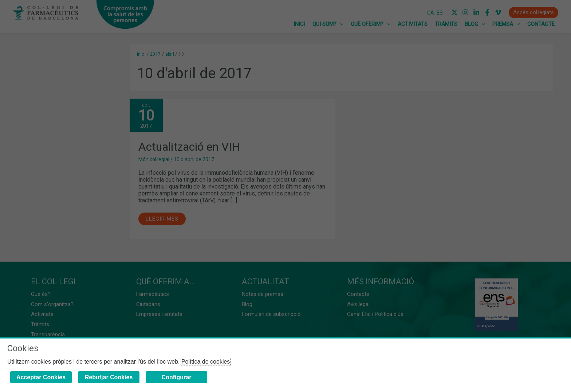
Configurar (177, 377)
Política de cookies (206, 362)
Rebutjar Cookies (109, 377)
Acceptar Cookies (41, 377)
